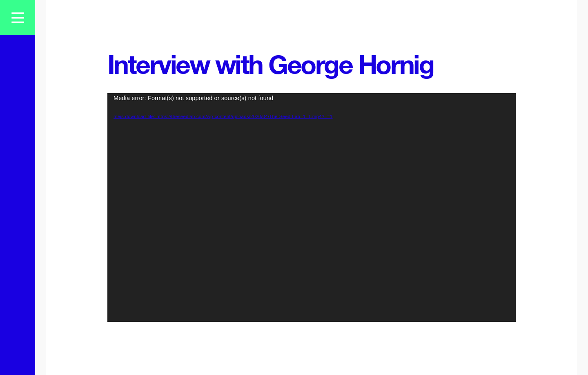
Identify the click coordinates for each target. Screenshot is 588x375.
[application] (312, 208)
